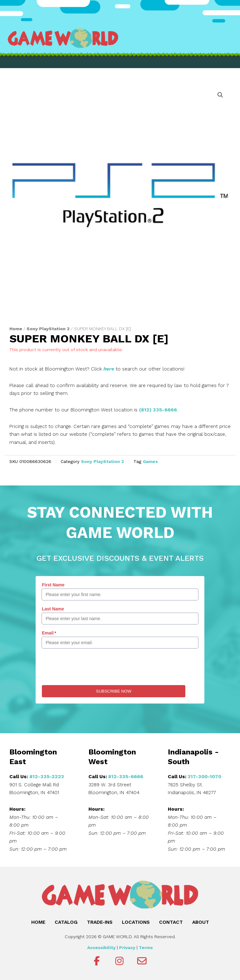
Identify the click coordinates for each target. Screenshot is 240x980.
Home (16, 329)
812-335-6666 (126, 777)
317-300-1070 (204, 777)
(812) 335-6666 (158, 410)
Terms (146, 948)
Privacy (127, 948)
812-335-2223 (47, 777)
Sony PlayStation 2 (48, 329)
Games (150, 461)
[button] (220, 95)
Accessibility (101, 948)
